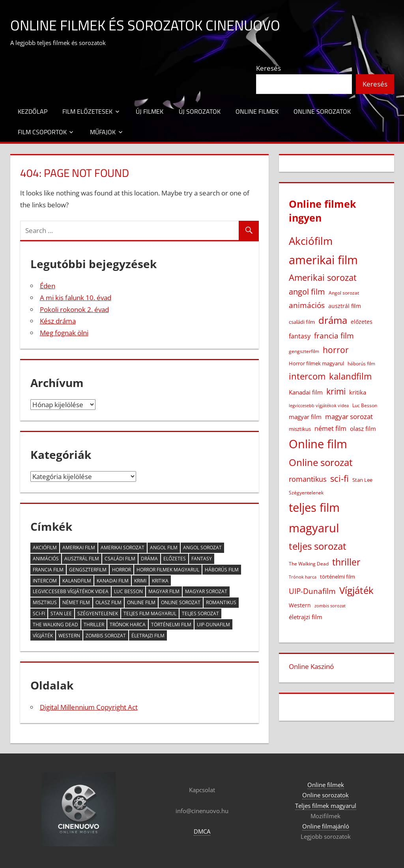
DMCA (202, 831)
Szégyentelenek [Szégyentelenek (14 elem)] (98, 613)
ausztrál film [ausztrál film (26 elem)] (82, 559)
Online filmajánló (326, 826)
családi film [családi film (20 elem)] (120, 559)
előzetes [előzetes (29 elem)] (175, 559)
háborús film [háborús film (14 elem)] (222, 570)
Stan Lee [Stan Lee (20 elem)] (61, 613)
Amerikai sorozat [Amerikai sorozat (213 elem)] (123, 548)
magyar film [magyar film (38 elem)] (164, 591)
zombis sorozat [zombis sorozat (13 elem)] (106, 636)
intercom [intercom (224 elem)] (45, 581)
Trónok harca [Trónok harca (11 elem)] (128, 625)
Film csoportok (42, 132)
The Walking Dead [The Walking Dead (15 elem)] (55, 625)
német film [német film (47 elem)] (76, 602)
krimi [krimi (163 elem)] (140, 581)
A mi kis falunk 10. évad (76, 298)
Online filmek (257, 111)
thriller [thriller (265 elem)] (94, 625)
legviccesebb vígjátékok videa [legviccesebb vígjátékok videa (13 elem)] (71, 591)
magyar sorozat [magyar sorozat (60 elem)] (206, 591)
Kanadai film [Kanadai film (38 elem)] (113, 581)
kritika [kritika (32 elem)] (160, 581)
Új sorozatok (200, 111)
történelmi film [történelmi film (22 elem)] (171, 625)
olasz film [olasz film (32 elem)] (108, 602)
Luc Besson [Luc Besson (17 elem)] (128, 591)
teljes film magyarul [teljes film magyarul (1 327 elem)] (150, 613)
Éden (48, 286)
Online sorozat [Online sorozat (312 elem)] (181, 602)
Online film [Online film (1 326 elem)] (141, 602)
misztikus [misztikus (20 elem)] (45, 602)
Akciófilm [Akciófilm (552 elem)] (45, 548)
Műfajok (103, 132)
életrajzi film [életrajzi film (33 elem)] (148, 636)
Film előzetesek (87, 111)
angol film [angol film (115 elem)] (164, 548)
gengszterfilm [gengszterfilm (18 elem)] (88, 570)
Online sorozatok (322, 111)
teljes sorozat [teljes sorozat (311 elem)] (200, 613)
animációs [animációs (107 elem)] (46, 559)
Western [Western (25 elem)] (69, 636)
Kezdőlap (33, 111)
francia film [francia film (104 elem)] (48, 570)
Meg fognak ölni (64, 333)
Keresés (268, 68)
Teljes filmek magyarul (326, 806)
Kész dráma (58, 321)
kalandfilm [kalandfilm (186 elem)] (77, 581)
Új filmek (150, 111)
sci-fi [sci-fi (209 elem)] (39, 613)
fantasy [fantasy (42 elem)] (202, 559)
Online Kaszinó (311, 666)
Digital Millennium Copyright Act (89, 707)
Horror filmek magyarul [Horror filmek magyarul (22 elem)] (168, 570)
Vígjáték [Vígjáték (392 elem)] (43, 636)
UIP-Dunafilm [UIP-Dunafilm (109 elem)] (213, 625)
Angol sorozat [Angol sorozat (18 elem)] (202, 548)
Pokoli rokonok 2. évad (74, 309)
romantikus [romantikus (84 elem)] (221, 602)
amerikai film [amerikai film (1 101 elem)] (79, 548)
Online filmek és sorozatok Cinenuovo (145, 25)
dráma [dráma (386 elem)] (149, 559)
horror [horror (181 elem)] (122, 570)
